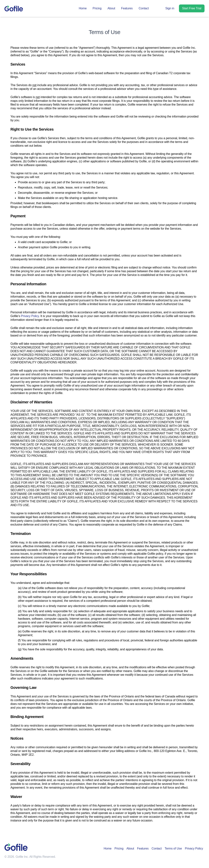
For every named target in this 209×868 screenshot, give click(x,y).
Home (83, 8)
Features (127, 8)
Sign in (170, 8)
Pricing (97, 8)
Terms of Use (173, 848)
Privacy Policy (30, 316)
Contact (144, 8)
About (111, 8)
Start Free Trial (192, 8)
